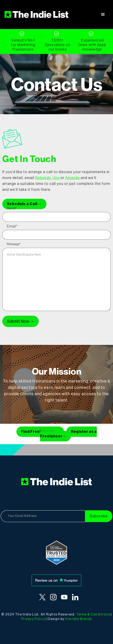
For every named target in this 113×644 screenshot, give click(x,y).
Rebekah (43, 178)
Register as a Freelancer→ (68, 434)
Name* (12, 208)
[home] (36, 14)
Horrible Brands (79, 619)
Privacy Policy (33, 619)
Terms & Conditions (93, 615)
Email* (12, 226)
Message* (14, 244)
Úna (56, 178)
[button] (103, 15)
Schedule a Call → (24, 204)
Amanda (72, 178)
